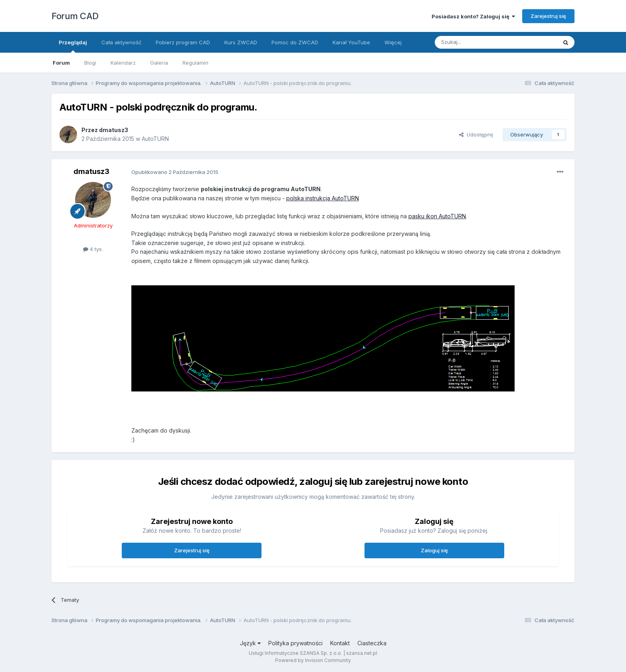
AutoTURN (155, 139)
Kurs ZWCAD (241, 42)
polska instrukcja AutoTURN (323, 198)
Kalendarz (123, 63)
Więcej (393, 42)
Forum (61, 63)
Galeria (159, 63)
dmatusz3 (114, 130)
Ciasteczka (372, 643)
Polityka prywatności (295, 643)
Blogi (90, 63)
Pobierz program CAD (183, 42)
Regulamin (195, 63)
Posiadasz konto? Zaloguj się (473, 16)
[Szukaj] (476, 42)
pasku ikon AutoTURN (437, 216)
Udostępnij (476, 134)
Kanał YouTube (351, 42)
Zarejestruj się (548, 16)
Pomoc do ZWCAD (295, 42)
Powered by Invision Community (313, 660)
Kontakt (340, 643)
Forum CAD (75, 16)
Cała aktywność (121, 42)
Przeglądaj (73, 46)
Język (250, 643)
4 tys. (93, 249)
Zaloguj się (434, 550)
